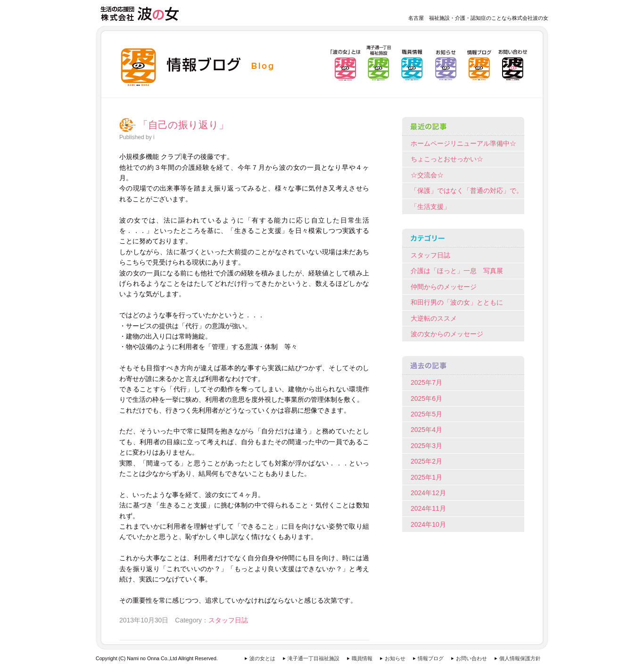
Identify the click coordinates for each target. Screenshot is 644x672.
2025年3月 (426, 446)
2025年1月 (426, 477)
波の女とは (262, 658)
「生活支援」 (430, 207)
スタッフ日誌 (228, 620)
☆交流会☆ (427, 175)
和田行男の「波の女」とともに (457, 302)
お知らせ (395, 658)
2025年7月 (426, 382)
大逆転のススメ (434, 318)
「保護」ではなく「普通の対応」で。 (467, 191)
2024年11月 (428, 508)
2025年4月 (426, 430)
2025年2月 (426, 461)
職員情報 (362, 658)
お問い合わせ (471, 658)
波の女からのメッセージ (447, 334)
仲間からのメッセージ (444, 287)
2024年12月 (428, 493)
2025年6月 (426, 398)
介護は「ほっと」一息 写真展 (457, 271)
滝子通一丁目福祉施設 (314, 658)
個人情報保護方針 (520, 658)
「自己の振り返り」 (183, 125)
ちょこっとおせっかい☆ (447, 159)
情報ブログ (431, 658)
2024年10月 (428, 524)
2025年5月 (426, 414)
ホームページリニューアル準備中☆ (463, 143)
